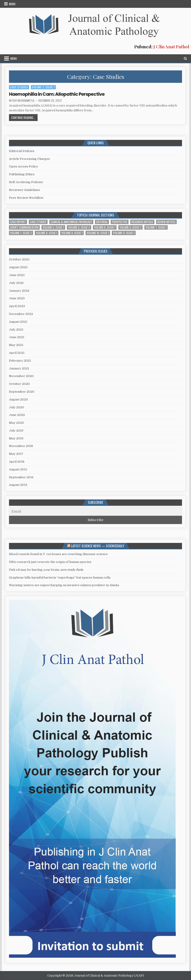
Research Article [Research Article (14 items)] (142, 222)
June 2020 (17, 415)
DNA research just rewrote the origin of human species (50, 562)
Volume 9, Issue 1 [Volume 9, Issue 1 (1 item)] (72, 233)
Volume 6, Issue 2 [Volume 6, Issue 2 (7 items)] (130, 227)
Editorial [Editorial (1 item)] (102, 222)
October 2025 (19, 259)
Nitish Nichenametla (22, 101)
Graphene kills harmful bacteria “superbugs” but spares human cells (60, 578)
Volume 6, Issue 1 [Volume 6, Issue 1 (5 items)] (105, 227)
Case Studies (19, 87)
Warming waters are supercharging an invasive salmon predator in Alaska (64, 585)
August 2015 (18, 469)
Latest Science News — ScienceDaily (98, 546)
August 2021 (18, 322)
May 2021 (16, 345)
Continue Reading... (24, 118)
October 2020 (19, 384)
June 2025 (17, 275)
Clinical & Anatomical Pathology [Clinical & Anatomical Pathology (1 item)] (71, 222)
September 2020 (22, 392)
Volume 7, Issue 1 (43, 87)
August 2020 (18, 399)
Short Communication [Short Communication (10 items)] (24, 227)
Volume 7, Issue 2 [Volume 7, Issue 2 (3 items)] (21, 233)
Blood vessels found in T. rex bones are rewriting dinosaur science (58, 554)
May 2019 (16, 438)
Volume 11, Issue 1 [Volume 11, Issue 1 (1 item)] (124, 233)
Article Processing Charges (29, 159)
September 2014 (21, 477)
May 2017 (16, 454)
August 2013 (18, 485)
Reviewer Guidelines (24, 190)
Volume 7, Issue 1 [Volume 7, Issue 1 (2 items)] (156, 227)
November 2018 (21, 446)
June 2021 (17, 337)
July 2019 (16, 431)
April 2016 (17, 462)
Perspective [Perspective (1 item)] (120, 222)
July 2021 (16, 330)
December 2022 (21, 314)
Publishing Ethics (22, 174)
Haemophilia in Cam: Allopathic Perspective (57, 94)
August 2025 (18, 267)
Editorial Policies (22, 151)
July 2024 (16, 283)
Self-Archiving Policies (26, 182)
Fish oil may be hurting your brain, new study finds (46, 570)
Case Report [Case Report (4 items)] (18, 222)
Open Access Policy (24, 166)
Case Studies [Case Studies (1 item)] (38, 222)
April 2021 (17, 353)
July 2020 (16, 407)
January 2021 (19, 368)
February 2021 (20, 361)
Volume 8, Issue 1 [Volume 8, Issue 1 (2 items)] (47, 233)
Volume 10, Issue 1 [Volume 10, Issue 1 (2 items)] (98, 233)
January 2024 (19, 291)
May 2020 (16, 423)
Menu (12, 4)
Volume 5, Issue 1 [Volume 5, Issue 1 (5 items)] (53, 227)
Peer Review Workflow (26, 198)
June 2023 (17, 298)
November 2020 (21, 376)
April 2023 (17, 306)
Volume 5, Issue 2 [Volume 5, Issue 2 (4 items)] (79, 227)
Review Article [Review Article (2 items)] (166, 222)
